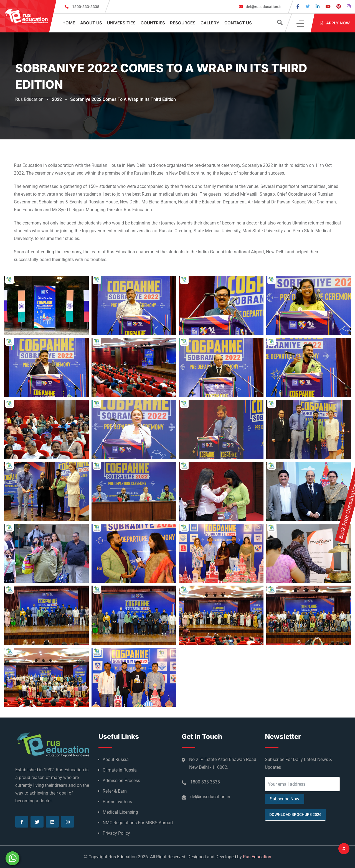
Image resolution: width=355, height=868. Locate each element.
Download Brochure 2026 (295, 815)
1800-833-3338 (86, 7)
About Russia (116, 759)
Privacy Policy (116, 833)
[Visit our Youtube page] (328, 7)
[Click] (301, 23)
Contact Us (238, 23)
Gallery (210, 23)
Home (69, 23)
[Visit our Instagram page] (349, 7)
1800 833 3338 (205, 782)
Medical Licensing (120, 812)
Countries (153, 23)
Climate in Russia (120, 770)
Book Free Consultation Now (350, 439)
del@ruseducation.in (264, 7)
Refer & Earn (115, 791)
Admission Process (121, 781)
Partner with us (117, 802)
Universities (121, 23)
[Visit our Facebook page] (298, 7)
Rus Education (257, 857)
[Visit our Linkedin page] (318, 7)
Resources (183, 23)
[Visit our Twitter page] (308, 7)
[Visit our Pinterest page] (339, 7)
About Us (91, 23)
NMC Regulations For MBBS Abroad (138, 823)
